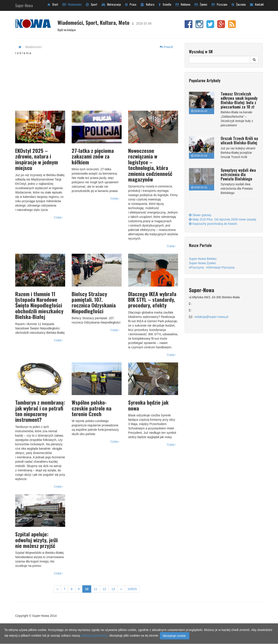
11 (96, 589)
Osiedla (165, 4)
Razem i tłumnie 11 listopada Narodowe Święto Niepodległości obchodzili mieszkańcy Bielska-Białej (39, 305)
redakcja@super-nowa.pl (211, 317)
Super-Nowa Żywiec (203, 263)
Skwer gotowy (200, 215)
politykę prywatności (94, 636)
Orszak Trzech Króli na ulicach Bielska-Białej (239, 140)
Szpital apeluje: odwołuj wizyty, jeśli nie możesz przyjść (36, 540)
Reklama (183, 4)
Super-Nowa (24, 5)
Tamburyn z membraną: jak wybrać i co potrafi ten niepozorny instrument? (40, 411)
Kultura (147, 4)
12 (104, 589)
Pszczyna (219, 4)
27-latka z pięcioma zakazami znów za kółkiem (93, 156)
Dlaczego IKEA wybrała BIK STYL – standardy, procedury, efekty (152, 299)
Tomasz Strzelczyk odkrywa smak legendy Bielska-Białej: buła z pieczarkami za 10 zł (239, 100)
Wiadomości (72, 4)
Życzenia (239, 4)
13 (113, 589)
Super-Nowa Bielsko (203, 259)
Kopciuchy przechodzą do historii (213, 224)
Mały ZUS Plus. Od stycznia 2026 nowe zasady (223, 219)
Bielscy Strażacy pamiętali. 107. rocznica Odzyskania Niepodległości (94, 302)
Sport (92, 4)
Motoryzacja (111, 4)
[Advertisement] (97, 82)
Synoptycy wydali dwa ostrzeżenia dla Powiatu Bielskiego (238, 174)
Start (53, 4)
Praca (131, 4)
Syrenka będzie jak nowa (148, 405)
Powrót (166, 47)
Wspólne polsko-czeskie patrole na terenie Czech (92, 408)
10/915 (132, 589)
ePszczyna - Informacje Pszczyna (212, 267)
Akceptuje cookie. (175, 636)
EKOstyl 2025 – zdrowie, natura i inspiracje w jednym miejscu (37, 159)
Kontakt (257, 4)
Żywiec (201, 4)
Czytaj (58, 217)
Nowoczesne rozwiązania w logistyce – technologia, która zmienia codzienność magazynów (150, 165)
